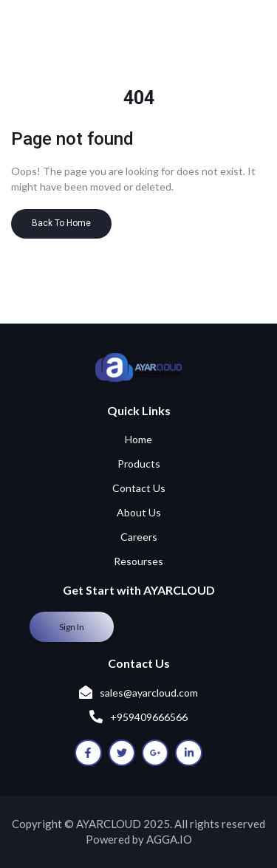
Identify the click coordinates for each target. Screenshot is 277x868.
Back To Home (61, 223)
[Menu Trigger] (240, 40)
